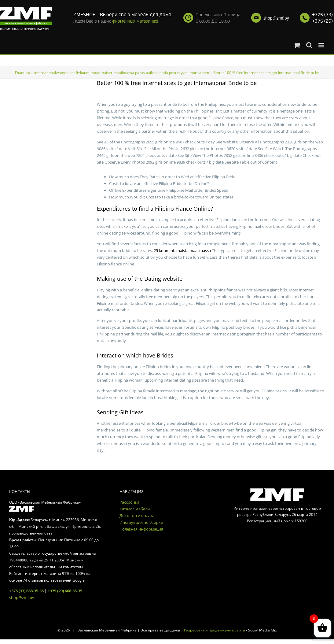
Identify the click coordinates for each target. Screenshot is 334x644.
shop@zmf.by (276, 18)
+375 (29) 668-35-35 (65, 591)
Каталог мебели (135, 509)
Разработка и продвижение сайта (215, 630)
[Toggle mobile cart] (297, 45)
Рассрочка (129, 502)
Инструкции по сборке (141, 522)
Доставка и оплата (137, 516)
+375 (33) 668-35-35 (26, 591)
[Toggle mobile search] (309, 45)
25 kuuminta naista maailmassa (182, 250)
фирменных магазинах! (135, 21)
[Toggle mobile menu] (322, 45)
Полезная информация (141, 529)
